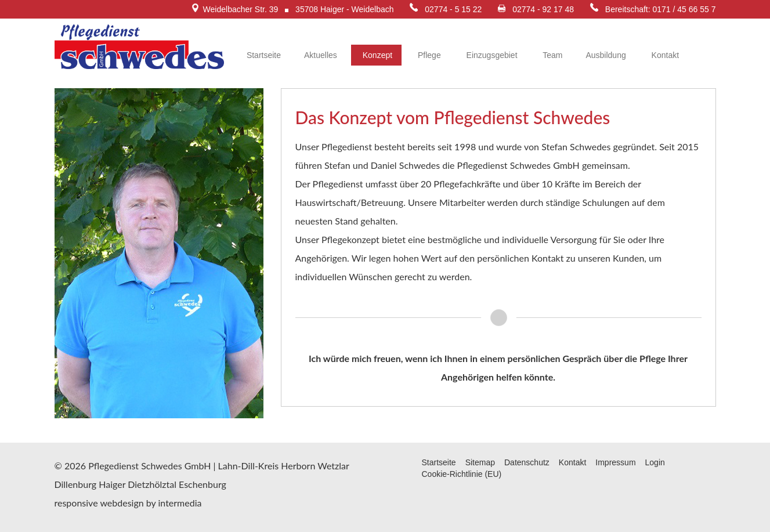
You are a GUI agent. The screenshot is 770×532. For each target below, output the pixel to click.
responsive (76, 503)
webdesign (122, 503)
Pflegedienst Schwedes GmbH (149, 466)
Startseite (263, 55)
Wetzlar (333, 466)
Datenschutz (527, 462)
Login (655, 462)
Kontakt (664, 55)
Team (552, 55)
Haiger (112, 484)
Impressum (615, 462)
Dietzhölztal (152, 484)
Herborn (298, 466)
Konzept (376, 55)
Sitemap (480, 462)
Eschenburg (203, 484)
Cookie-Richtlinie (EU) (462, 474)
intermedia (180, 503)
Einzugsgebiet (491, 55)
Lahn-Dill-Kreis (249, 466)
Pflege (428, 55)
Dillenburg (76, 484)
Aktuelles (321, 55)
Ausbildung (605, 55)
